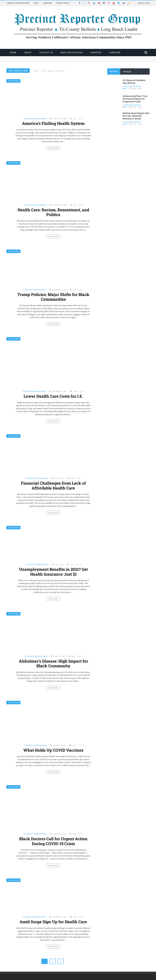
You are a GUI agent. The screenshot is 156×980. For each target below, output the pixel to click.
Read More (53, 148)
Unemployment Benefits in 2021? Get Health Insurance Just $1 (53, 572)
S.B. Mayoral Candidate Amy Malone (134, 82)
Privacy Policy (63, 3)
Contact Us (46, 52)
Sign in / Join (144, 3)
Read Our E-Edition (72, 52)
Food (36, 3)
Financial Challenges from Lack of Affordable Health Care (53, 485)
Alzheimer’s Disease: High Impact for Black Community (53, 663)
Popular (127, 72)
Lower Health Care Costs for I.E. (53, 396)
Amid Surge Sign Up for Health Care (53, 922)
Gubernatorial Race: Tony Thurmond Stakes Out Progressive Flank (135, 99)
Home (13, 52)
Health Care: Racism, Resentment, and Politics (53, 212)
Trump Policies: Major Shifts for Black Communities (53, 297)
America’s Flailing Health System (53, 123)
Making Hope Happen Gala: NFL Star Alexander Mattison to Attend (136, 116)
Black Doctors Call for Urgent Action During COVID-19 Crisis (53, 841)
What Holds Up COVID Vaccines (53, 750)
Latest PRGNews (14, 81)
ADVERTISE (96, 52)
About (28, 52)
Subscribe (47, 3)
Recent (114, 71)
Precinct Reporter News (18, 3)
